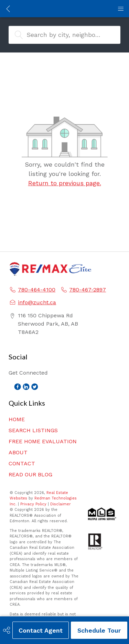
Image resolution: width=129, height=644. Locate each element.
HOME (17, 419)
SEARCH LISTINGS (33, 430)
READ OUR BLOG (30, 474)
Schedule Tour (99, 630)
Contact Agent (41, 630)
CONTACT (22, 463)
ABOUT (18, 452)
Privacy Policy (33, 504)
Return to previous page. (65, 183)
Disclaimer (61, 504)
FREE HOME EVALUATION (43, 441)
